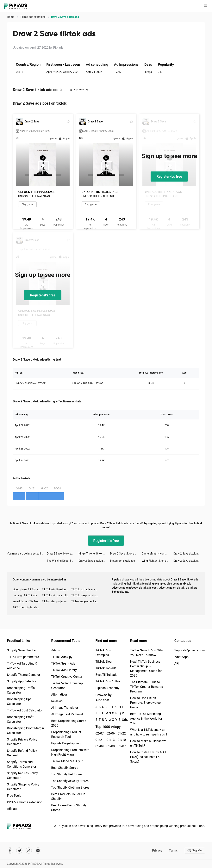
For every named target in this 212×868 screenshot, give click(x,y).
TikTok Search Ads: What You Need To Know (147, 653)
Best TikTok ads (106, 675)
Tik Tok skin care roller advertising (56, 595)
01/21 (99, 740)
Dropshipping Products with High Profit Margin (70, 752)
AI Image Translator (65, 708)
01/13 (110, 740)
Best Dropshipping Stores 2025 (69, 723)
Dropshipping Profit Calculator (20, 719)
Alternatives (59, 694)
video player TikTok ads (27, 589)
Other (122, 720)
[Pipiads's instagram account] (38, 851)
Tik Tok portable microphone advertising (86, 589)
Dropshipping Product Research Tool (66, 734)
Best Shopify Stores (65, 768)
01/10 (121, 740)
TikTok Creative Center (67, 677)
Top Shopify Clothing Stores (70, 787)
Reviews (57, 701)
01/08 (110, 746)
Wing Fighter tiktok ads (156, 561)
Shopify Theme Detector (24, 675)
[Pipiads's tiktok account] (29, 851)
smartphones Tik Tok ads (27, 601)
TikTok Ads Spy (62, 657)
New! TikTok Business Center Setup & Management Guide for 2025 (146, 669)
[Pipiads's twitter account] (19, 851)
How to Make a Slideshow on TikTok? (148, 743)
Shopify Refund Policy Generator (22, 753)
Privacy (157, 850)
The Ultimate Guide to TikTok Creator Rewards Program (147, 687)
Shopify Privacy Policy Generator (22, 742)
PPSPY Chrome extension (25, 802)
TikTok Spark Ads (63, 663)
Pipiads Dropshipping (66, 743)
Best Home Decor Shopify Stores (69, 808)
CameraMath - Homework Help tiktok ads (158, 554)
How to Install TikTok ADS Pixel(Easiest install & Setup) (148, 757)
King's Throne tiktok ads (93, 554)
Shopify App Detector (22, 681)
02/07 (99, 733)
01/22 (121, 733)
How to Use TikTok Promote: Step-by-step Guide (145, 703)
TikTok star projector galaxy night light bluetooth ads (56, 601)
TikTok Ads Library (64, 670)
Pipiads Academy (107, 688)
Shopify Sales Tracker (22, 650)
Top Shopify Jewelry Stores (70, 781)
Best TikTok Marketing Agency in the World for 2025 (146, 719)
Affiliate (12, 809)
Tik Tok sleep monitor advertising (86, 595)
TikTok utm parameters (23, 657)
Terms (173, 850)
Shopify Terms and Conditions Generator (22, 764)
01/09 (99, 746)
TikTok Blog (103, 662)
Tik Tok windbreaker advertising (56, 589)
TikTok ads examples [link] (33, 17)
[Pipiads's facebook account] (10, 851)
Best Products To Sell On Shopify (68, 796)
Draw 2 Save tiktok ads (61, 554)
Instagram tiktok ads (122, 561)
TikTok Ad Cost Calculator (25, 710)
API (177, 663)
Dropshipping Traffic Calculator (21, 690)
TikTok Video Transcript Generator (67, 686)
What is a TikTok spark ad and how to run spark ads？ (149, 732)
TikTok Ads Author (108, 681)
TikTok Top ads (106, 668)
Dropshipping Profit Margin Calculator (25, 731)
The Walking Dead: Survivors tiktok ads (63, 561)
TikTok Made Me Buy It (67, 761)
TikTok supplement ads (85, 601)
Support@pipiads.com (190, 650)
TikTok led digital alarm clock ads (27, 607)
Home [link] (11, 17)
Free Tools (14, 796)
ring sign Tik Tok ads (25, 595)
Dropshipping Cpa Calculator (19, 701)
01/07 (121, 746)
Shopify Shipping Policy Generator (23, 787)
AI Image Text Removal (67, 714)
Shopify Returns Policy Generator (22, 775)
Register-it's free (169, 176)
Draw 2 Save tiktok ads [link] (65, 17)
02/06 (110, 733)
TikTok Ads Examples (103, 653)
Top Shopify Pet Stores (67, 774)
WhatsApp (182, 657)
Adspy (55, 650)
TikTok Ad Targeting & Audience (22, 666)
